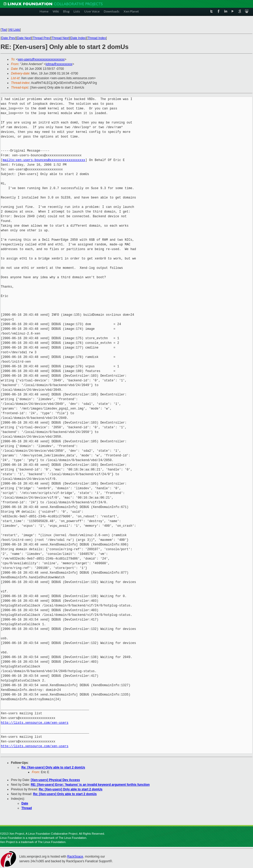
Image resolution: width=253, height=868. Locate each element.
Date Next (24, 38)
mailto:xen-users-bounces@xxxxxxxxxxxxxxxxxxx (44, 160)
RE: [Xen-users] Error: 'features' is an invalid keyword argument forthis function (90, 785)
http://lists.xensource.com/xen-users (35, 723)
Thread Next (60, 38)
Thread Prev (41, 38)
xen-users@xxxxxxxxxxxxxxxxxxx (41, 59)
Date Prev (8, 38)
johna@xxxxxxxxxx (59, 64)
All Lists (14, 30)
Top (4, 30)
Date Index (78, 38)
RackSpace (75, 857)
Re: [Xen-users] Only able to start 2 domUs (53, 767)
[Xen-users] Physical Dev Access (55, 780)
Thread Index (97, 38)
